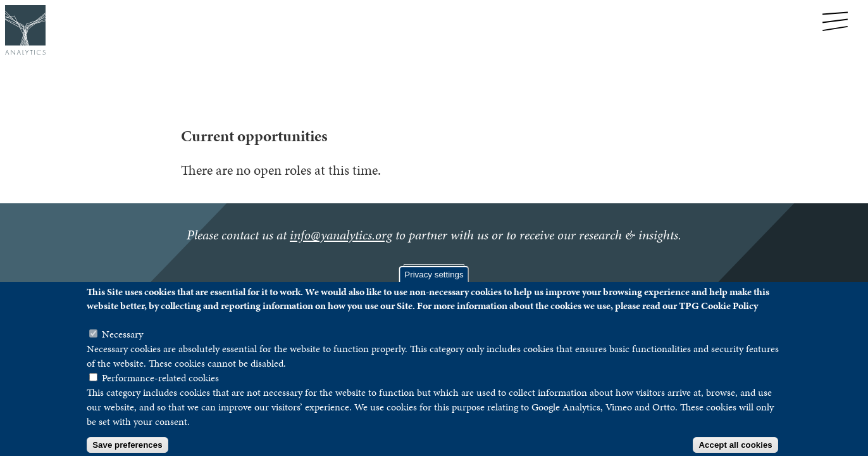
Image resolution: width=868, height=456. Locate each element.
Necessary (122, 346)
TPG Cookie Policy (718, 318)
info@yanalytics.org (341, 235)
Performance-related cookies (160, 390)
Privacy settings (434, 287)
